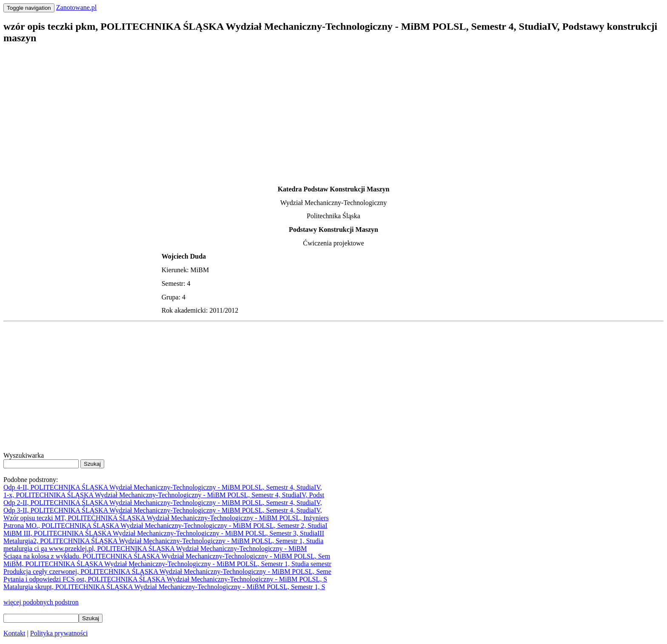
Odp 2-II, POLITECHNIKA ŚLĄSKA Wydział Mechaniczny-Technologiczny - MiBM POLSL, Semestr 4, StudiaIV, (163, 503)
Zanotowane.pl (77, 7)
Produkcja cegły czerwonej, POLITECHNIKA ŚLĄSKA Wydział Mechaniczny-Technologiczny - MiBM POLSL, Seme (167, 571)
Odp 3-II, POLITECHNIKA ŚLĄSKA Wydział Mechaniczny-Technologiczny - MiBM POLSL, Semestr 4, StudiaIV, (163, 510)
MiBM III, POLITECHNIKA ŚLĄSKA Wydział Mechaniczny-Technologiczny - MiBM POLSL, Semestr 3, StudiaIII (164, 533)
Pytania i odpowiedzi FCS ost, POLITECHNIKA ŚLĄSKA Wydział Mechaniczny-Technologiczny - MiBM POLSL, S (165, 579)
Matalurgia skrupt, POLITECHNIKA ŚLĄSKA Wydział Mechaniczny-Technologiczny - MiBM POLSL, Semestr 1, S (164, 587)
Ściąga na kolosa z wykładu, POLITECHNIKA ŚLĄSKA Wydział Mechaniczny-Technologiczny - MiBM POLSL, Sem (167, 556)
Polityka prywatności (59, 633)
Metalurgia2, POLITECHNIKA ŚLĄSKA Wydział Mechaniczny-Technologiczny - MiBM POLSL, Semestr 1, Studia (163, 541)
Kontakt (14, 633)
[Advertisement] (259, 112)
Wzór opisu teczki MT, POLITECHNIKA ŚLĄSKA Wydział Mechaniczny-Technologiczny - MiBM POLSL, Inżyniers (166, 518)
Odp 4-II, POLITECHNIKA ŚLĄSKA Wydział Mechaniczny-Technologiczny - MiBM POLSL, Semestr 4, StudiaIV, (163, 487)
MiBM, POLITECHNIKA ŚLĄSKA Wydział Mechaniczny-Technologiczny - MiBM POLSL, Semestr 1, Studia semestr (167, 564)
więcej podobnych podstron (41, 602)
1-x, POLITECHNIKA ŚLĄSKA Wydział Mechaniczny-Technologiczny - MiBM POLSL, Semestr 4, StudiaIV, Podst (164, 495)
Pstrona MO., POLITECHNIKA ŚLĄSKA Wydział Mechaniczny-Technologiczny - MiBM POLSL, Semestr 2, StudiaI (165, 526)
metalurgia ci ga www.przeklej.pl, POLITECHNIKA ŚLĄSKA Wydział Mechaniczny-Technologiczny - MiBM (155, 549)
